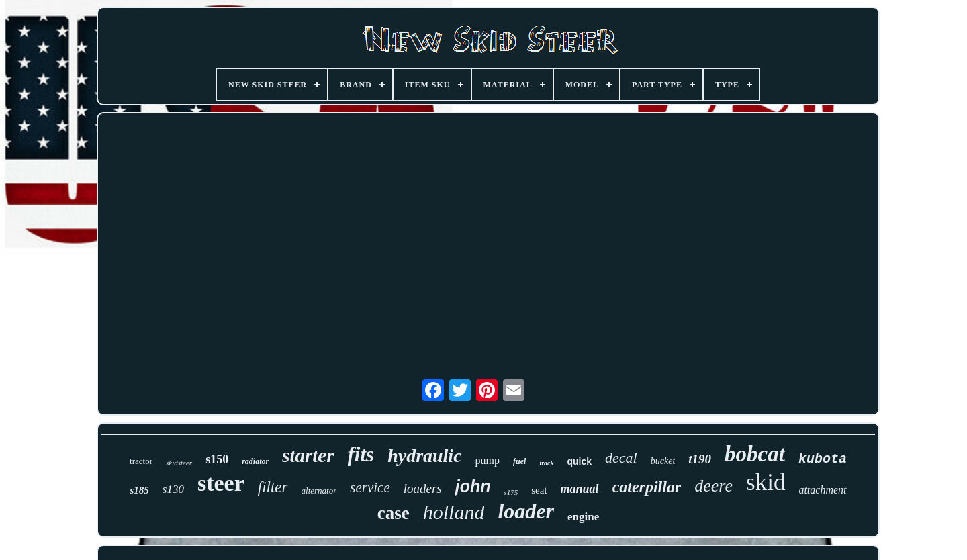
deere (713, 486)
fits (361, 454)
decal (621, 458)
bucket (663, 461)
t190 (700, 459)
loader (526, 511)
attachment (822, 490)
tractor (141, 461)
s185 (139, 490)
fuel (519, 461)
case (394, 513)
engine (583, 517)
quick (580, 461)
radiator (255, 461)
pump (488, 460)
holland (454, 512)
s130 (173, 489)
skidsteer (179, 463)
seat (539, 490)
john (473, 486)
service (370, 487)
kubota (823, 459)
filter (273, 487)
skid (766, 482)
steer (221, 483)
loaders (423, 488)
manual (580, 489)
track (546, 463)
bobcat (755, 454)
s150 (217, 459)
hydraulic (424, 456)
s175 (511, 492)
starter (308, 455)
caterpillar (647, 487)
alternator (319, 491)
